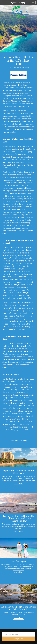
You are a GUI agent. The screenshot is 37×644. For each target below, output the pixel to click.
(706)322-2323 (18, 2)
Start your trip (18, 639)
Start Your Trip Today (19, 441)
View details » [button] (19, 484)
